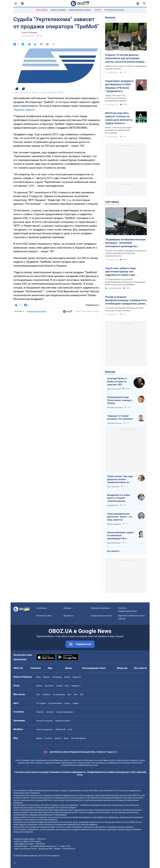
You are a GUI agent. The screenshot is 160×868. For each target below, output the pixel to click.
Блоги (103, 668)
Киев (38, 677)
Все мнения (113, 551)
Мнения (110, 372)
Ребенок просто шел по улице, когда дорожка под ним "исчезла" (126, 67)
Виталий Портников (115, 408)
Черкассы (77, 677)
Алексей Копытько (115, 423)
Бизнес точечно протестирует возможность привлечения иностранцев (119, 130)
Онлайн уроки (59, 694)
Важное (110, 17)
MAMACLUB (60, 729)
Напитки (50, 712)
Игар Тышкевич (113, 487)
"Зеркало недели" (24, 110)
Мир (50, 668)
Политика (36, 668)
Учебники (46, 694)
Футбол (39, 686)
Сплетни (48, 738)
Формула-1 (76, 686)
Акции (67, 703)
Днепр (67, 677)
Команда (67, 608)
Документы (68, 616)
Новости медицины (45, 729)
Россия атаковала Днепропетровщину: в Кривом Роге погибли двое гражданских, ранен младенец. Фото (126, 300)
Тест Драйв (41, 703)
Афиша (39, 738)
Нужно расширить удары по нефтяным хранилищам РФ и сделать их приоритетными (120, 536)
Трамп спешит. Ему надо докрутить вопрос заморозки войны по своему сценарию (120, 479)
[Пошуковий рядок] (144, 3)
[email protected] (45, 849)
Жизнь (69, 668)
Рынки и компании (29, 33)
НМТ (82, 694)
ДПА (69, 694)
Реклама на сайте (44, 616)
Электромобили (55, 703)
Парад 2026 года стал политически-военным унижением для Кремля (116, 98)
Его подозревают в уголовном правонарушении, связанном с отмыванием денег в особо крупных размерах (125, 282)
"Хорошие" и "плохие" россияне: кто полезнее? (120, 417)
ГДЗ (38, 694)
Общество (122, 668)
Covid (70, 729)
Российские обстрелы (114, 10)
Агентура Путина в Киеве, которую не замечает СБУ (117, 381)
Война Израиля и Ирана (80, 10)
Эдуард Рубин (113, 505)
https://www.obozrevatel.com (105, 790)
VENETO (98, 10)
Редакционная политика (36, 311)
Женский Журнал (79, 738)
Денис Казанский (114, 389)
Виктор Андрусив (114, 524)
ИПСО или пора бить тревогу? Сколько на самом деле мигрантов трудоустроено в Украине (119, 118)
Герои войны (42, 10)
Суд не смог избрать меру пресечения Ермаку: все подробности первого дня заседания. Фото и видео (120, 272)
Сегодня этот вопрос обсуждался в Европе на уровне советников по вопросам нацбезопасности (126, 253)
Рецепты (40, 712)
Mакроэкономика (63, 721)
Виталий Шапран (114, 543)
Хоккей (59, 686)
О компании (41, 608)
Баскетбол (49, 686)
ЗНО (75, 694)
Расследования (90, 668)
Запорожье (57, 677)
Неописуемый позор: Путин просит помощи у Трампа (120, 400)
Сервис (76, 703)
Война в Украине (58, 10)
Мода (66, 738)
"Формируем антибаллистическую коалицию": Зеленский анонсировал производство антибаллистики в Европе (125, 243)
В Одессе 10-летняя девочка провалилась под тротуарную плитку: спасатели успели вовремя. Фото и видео (126, 58)
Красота (58, 738)
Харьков (46, 677)
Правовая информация (101, 608)
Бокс (67, 686)
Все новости (140, 668)
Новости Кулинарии (65, 712)
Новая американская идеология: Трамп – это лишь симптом (120, 517)
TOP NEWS (112, 202)
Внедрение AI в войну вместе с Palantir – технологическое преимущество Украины (120, 498)
